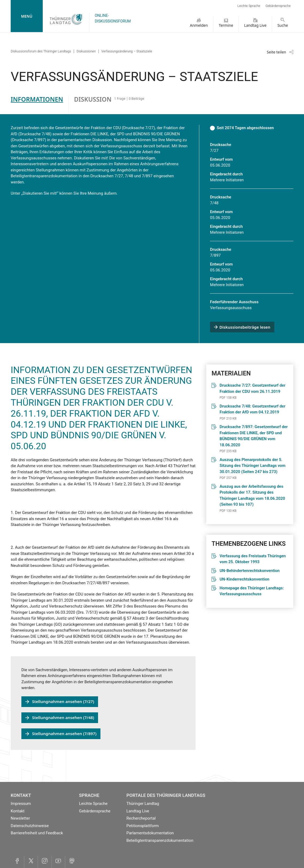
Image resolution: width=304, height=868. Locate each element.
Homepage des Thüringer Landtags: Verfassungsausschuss (252, 591)
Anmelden (199, 25)
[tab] (40, 105)
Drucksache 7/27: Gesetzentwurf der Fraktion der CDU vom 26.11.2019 (252, 388)
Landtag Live (255, 25)
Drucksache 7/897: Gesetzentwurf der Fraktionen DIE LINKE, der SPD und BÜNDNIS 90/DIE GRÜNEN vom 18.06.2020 (254, 436)
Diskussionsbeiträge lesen (245, 327)
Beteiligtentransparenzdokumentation (160, 840)
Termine (226, 25)
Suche (283, 25)
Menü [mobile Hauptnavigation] (27, 16)
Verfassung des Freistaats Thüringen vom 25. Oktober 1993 (253, 559)
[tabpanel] (152, 432)
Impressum (21, 804)
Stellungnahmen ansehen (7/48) (63, 717)
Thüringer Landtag (143, 804)
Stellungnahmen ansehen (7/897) (64, 733)
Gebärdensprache (278, 6)
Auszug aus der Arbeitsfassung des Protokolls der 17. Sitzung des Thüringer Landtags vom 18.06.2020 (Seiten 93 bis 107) (252, 496)
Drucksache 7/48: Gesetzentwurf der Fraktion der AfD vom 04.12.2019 (252, 409)
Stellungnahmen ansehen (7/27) (63, 701)
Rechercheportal (141, 818)
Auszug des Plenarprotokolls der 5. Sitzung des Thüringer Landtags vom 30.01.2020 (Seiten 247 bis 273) (253, 466)
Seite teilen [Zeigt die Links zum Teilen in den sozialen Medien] (276, 52)
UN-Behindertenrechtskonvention (250, 571)
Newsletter (20, 818)
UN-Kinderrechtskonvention (244, 579)
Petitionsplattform (143, 826)
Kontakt (18, 811)
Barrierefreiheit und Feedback (37, 833)
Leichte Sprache (249, 6)
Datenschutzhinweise (30, 826)
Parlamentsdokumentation (150, 833)
